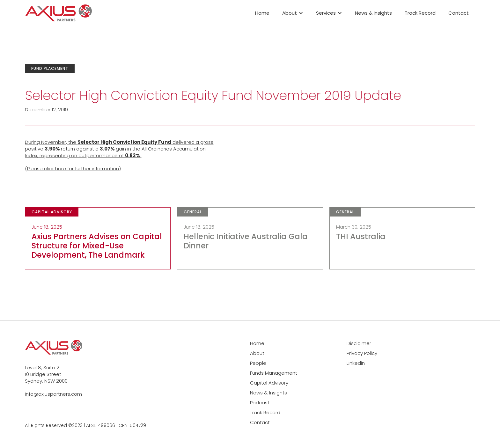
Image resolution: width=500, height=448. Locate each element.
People (258, 363)
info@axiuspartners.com (53, 394)
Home (262, 13)
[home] (58, 13)
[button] (293, 13)
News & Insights (373, 13)
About (257, 353)
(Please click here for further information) (73, 169)
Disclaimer (359, 343)
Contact (459, 13)
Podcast (260, 403)
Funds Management (274, 373)
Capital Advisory (269, 383)
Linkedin (356, 363)
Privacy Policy (362, 353)
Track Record (420, 13)
